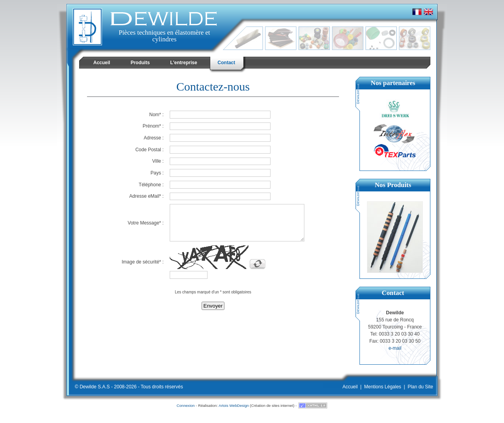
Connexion (186, 405)
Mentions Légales (383, 387)
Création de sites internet (272, 405)
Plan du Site (420, 387)
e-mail (395, 348)
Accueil (350, 387)
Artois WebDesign (234, 405)
